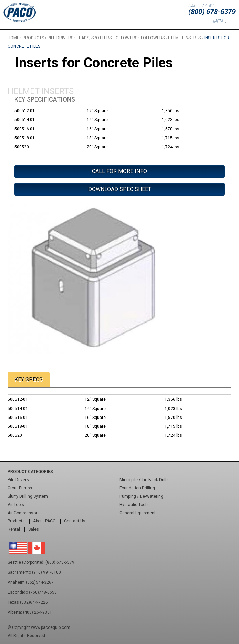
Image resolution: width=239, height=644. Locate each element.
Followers (153, 38)
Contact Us (75, 521)
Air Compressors (24, 513)
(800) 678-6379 (212, 12)
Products (33, 38)
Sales (34, 529)
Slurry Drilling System (28, 496)
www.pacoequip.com (51, 627)
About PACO (44, 521)
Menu (220, 21)
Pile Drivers (60, 38)
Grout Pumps (20, 488)
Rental (14, 529)
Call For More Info (119, 171)
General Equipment (138, 513)
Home (13, 38)
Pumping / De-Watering (141, 496)
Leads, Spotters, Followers (107, 38)
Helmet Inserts (184, 38)
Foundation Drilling (137, 488)
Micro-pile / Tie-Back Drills (144, 480)
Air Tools (16, 505)
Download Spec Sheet (120, 189)
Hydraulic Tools (134, 505)
